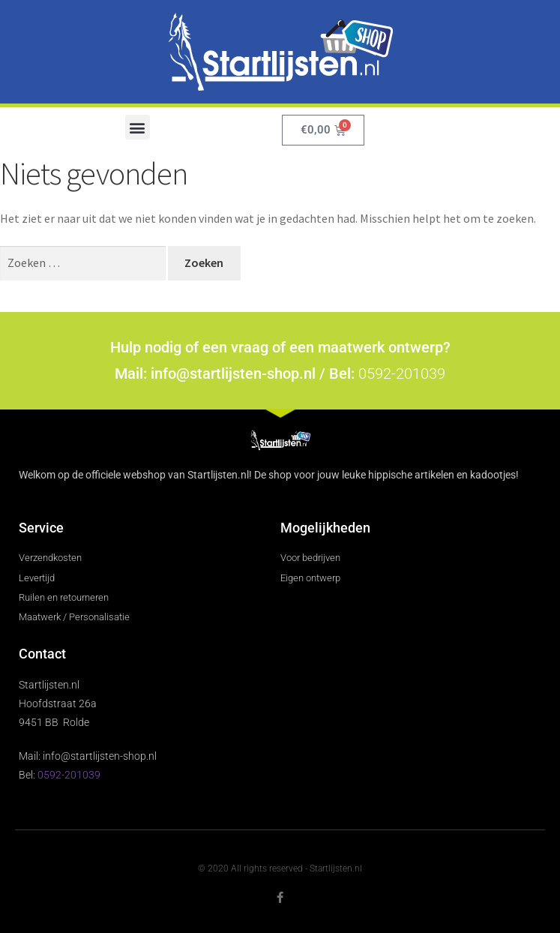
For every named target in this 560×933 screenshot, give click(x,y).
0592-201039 (402, 373)
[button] (138, 127)
